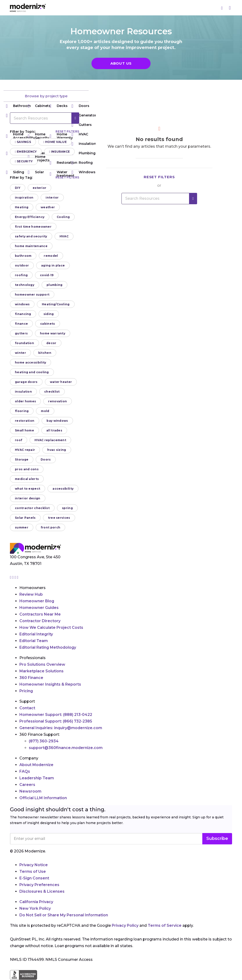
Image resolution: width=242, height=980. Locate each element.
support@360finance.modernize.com (66, 748)
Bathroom (18, 106)
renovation (58, 401)
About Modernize (36, 765)
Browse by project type (46, 96)
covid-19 (47, 275)
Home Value (55, 142)
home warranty (53, 333)
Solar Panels (25, 518)
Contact (27, 708)
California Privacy (36, 902)
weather (48, 207)
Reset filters (67, 131)
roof (19, 440)
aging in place (53, 265)
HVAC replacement (50, 440)
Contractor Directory (40, 621)
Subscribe (217, 838)
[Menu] (230, 8)
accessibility (63, 489)
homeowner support (32, 295)
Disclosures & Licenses (42, 891)
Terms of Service (165, 925)
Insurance (60, 152)
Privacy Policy (125, 925)
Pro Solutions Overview (42, 664)
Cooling (63, 217)
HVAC (64, 236)
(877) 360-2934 (44, 741)
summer (22, 527)
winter (20, 353)
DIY (18, 188)
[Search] (222, 8)
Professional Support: (56, 721)
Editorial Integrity (36, 634)
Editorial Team (34, 641)
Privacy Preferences (39, 885)
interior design (28, 498)
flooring (22, 411)
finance (21, 324)
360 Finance (31, 678)
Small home (24, 430)
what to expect (28, 489)
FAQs (25, 771)
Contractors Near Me (40, 614)
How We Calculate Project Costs (51, 627)
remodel (51, 256)
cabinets (48, 324)
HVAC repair (25, 450)
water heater (61, 382)
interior (52, 197)
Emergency (26, 152)
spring (67, 508)
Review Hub (31, 594)
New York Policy (35, 908)
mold (45, 411)
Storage (22, 459)
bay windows (57, 421)
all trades (54, 430)
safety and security (31, 236)
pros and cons (27, 469)
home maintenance (31, 246)
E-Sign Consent (34, 878)
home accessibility (30, 362)
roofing (21, 275)
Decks (59, 106)
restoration (25, 421)
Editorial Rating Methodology (48, 647)
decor (51, 343)
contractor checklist (32, 508)
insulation (23, 392)
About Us (121, 63)
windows (22, 304)
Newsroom (30, 791)
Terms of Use (33, 871)
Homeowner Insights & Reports (50, 684)
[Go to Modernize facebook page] (13, 577)
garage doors (26, 382)
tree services (59, 518)
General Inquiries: (61, 728)
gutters (21, 333)
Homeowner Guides (39, 608)
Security (24, 161)
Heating (22, 207)
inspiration (24, 197)
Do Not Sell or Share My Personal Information (64, 915)
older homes (25, 401)
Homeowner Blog (37, 601)
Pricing (26, 691)
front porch (50, 527)
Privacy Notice (34, 865)
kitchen (45, 353)
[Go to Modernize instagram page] (11, 577)
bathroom (23, 256)
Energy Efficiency (30, 217)
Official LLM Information (43, 798)
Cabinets (39, 106)
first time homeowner (33, 227)
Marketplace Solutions (41, 671)
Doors (80, 106)
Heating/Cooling (56, 304)
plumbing (54, 285)
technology (25, 285)
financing (23, 314)
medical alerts (27, 479)
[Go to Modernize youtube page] (18, 577)
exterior (39, 188)
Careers (27, 785)
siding (49, 314)
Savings (23, 142)
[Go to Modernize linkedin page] (16, 577)
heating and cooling (32, 372)
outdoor (22, 265)
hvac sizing (57, 450)
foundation (24, 343)
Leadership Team (37, 778)
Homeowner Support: (56, 715)
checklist (52, 392)
